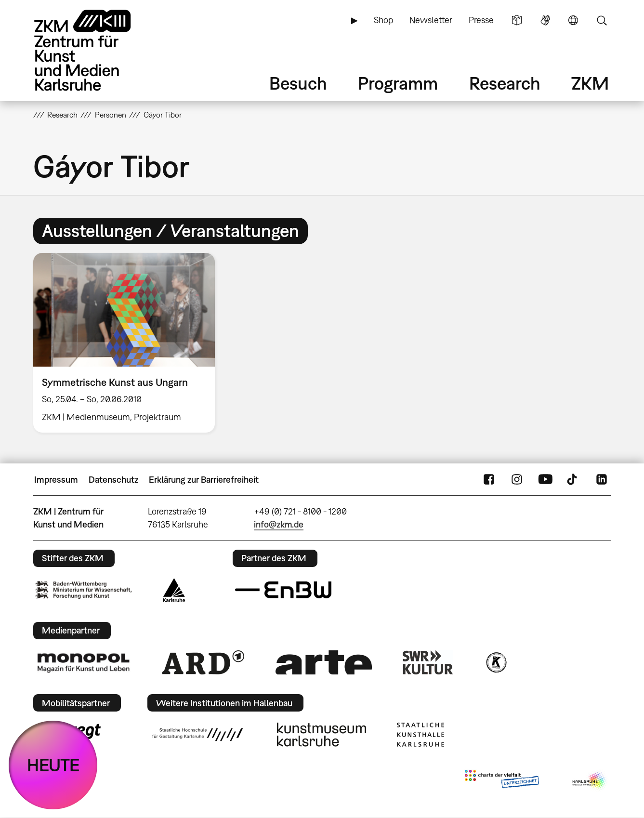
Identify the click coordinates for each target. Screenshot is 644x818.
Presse (481, 20)
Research (505, 83)
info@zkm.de (279, 524)
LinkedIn (602, 480)
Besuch (298, 83)
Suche (602, 20)
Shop (383, 20)
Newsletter (431, 20)
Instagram (517, 480)
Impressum (56, 480)
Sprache (573, 20)
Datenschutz (113, 480)
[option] (129, 343)
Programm (398, 83)
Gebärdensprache (545, 20)
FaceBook (489, 480)
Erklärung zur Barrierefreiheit (204, 480)
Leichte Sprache (517, 20)
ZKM (590, 83)
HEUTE (53, 765)
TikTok (573, 480)
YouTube (545, 480)
